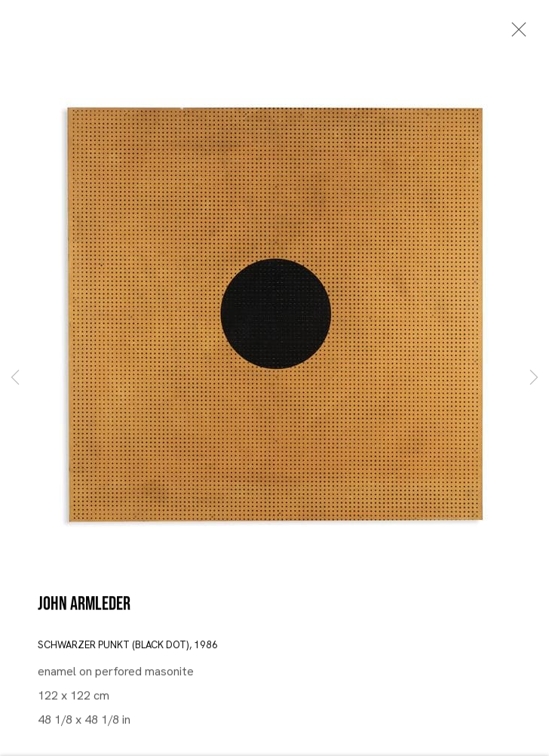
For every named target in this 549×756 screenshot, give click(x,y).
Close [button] (515, 34)
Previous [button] (15, 378)
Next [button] (534, 378)
